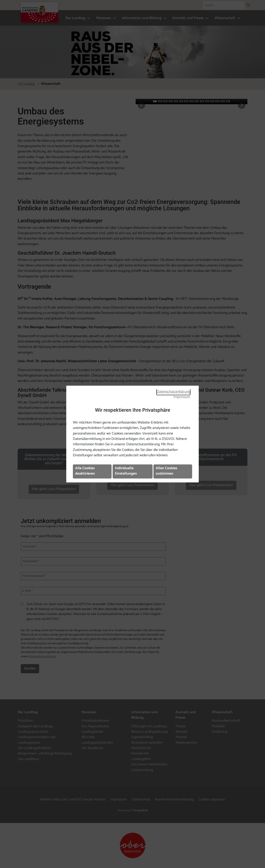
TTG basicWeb (139, 810)
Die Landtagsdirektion (34, 748)
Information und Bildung (142, 18)
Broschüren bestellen (147, 743)
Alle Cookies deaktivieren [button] (85, 471)
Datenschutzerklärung (173, 392)
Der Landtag (75, 18)
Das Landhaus (28, 759)
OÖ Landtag (26, 84)
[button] (248, 6)
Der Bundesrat (92, 748)
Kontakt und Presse (188, 18)
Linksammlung (142, 770)
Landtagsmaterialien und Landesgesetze (36, 740)
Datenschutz (141, 800)
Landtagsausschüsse (33, 732)
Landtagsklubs (92, 732)
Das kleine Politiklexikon (149, 764)
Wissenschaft (225, 18)
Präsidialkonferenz (95, 721)
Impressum (182, 397)
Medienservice (186, 743)
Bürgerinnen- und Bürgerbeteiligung (45, 754)
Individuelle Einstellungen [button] (126, 471)
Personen (104, 18)
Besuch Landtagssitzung (149, 732)
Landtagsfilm (141, 759)
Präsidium (25, 721)
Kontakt (182, 732)
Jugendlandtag (142, 737)
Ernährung (220, 732)
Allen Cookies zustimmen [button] (166, 471)
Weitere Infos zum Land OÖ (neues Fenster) (73, 800)
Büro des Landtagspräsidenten (97, 740)
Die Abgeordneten (95, 726)
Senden (30, 669)
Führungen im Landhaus (149, 726)
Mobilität (218, 726)
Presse (181, 726)
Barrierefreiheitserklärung (174, 800)
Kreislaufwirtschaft (226, 721)
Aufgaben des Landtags (35, 726)
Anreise (181, 737)
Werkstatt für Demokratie (141, 751)
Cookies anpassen (212, 800)
